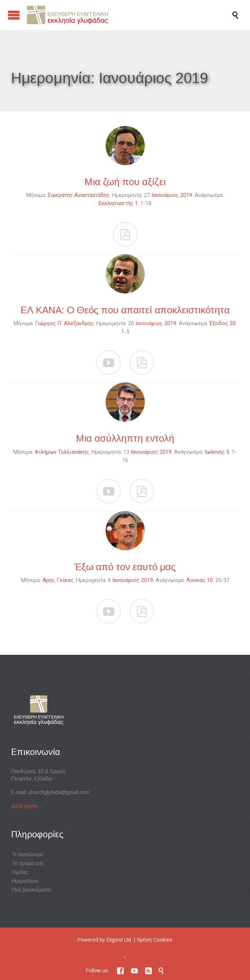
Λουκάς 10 (199, 580)
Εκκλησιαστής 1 (118, 203)
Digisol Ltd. (120, 940)
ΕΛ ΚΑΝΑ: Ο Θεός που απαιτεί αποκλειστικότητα (125, 310)
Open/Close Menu (14, 15)
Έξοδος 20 (222, 323)
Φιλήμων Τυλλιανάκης (62, 452)
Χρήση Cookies (155, 940)
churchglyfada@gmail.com (59, 792)
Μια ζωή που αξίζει (125, 182)
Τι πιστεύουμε (28, 854)
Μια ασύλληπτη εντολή (125, 438)
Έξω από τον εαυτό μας (125, 567)
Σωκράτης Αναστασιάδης (79, 195)
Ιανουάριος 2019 (172, 195)
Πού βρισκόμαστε (32, 890)
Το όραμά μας (28, 863)
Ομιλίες (20, 872)
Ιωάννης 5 (217, 452)
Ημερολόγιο (25, 881)
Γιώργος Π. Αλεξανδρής (64, 323)
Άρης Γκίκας (58, 580)
